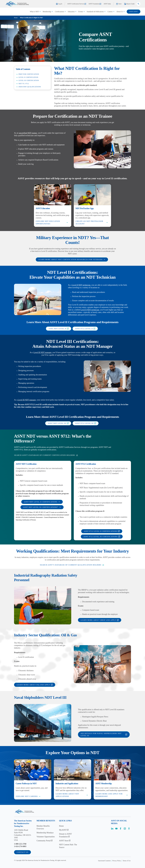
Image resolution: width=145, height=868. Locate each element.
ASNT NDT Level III (58, 423)
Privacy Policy (117, 861)
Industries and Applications (67, 783)
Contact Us (22, 852)
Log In (59, 4)
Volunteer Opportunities (46, 837)
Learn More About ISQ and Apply (35, 685)
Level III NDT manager (43, 352)
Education (71, 12)
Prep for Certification (27, 74)
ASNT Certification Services (77, 4)
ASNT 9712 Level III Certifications (102, 537)
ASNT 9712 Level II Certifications (102, 531)
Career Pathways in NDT (26, 783)
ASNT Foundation (95, 4)
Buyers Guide (129, 4)
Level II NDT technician (81, 285)
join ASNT (134, 12)
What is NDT (34, 12)
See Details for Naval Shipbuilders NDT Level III (104, 735)
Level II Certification (27, 77)
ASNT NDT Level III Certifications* (42, 507)
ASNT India (107, 4)
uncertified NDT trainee (28, 133)
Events (81, 12)
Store (119, 4)
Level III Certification (27, 81)
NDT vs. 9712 (22, 84)
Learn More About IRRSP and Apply (100, 620)
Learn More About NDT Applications (72, 795)
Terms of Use (127, 861)
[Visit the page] (112, 829)
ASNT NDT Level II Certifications (42, 502)
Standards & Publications (95, 12)
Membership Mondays (45, 833)
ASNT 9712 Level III (86, 423)
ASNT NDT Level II (59, 329)
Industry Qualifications (28, 87)
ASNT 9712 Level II (85, 329)
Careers (110, 12)
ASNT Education (43, 208)
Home (16, 18)
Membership (47, 12)
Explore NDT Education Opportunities (52, 222)
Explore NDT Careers (28, 796)
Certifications (59, 12)
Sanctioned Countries (104, 861)
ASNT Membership (104, 783)
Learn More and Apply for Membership (112, 795)
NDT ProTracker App (84, 208)
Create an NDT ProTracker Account (92, 222)
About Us (120, 12)
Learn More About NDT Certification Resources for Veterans (72, 259)
